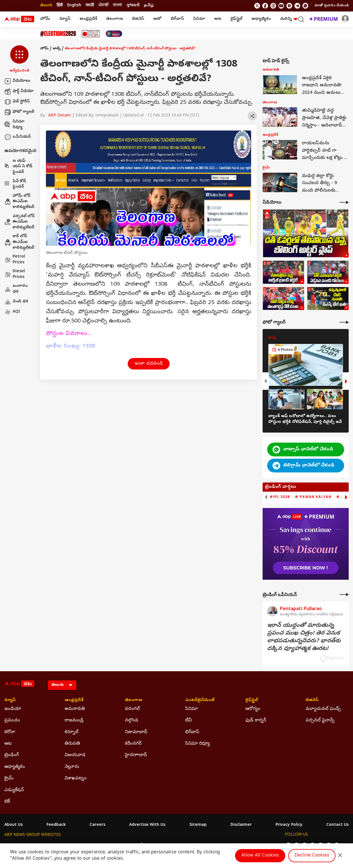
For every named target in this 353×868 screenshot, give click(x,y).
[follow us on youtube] (281, 6)
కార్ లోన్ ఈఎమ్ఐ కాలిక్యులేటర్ (19, 242)
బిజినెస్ (138, 19)
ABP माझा (113, 846)
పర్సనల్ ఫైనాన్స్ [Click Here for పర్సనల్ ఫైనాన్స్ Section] (320, 721)
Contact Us (338, 825)
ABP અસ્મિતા (138, 846)
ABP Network (17, 846)
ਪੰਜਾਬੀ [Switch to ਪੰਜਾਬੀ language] (103, 6)
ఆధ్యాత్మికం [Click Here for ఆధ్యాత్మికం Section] (15, 767)
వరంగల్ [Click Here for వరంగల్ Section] (132, 709)
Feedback (56, 825)
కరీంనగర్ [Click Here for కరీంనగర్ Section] (133, 744)
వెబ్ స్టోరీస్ (17, 102)
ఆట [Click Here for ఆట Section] (8, 744)
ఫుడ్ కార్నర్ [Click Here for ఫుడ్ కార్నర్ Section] (256, 721)
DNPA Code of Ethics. (71, 857)
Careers (97, 825)
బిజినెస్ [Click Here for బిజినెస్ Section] (312, 700)
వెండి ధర (16, 302)
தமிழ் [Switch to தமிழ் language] (149, 6)
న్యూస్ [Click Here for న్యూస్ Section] (10, 700)
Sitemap (198, 825)
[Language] (62, 685)
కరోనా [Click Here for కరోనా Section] (10, 732)
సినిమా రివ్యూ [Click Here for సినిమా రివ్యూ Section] (197, 744)
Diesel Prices (15, 274)
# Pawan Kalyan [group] (313, 497)
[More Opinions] (344, 594)
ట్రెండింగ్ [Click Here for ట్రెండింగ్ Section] (12, 755)
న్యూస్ (65, 19)
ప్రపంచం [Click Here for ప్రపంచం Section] (12, 721)
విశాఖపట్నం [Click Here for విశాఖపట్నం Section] (76, 779)
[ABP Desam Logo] (19, 19)
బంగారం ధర (16, 289)
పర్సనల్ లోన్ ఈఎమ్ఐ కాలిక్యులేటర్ (19, 222)
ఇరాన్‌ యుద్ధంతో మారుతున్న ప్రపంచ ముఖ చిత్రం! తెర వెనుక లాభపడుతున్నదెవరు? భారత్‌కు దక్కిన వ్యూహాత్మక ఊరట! (304, 637)
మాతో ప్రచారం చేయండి (332, 6)
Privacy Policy (289, 825)
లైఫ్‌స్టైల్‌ (236, 19)
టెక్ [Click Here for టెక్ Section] (7, 802)
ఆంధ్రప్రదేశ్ (88, 19)
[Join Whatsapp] (305, 6)
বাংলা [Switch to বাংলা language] (117, 6)
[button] (19, 59)
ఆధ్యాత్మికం (261, 19)
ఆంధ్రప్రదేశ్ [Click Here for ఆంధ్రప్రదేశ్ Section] (74, 700)
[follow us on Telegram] (297, 6)
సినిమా (199, 19)
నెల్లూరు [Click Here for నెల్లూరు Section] (72, 767)
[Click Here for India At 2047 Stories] (114, 34)
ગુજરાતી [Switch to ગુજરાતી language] (133, 6)
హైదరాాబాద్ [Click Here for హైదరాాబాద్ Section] (136, 755)
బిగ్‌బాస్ (177, 19)
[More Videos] (344, 202)
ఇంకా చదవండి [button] (149, 364)
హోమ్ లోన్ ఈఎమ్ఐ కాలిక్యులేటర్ (19, 202)
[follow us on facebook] (265, 6)
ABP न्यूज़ (66, 846)
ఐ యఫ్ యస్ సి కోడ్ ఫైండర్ (18, 167)
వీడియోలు (17, 81)
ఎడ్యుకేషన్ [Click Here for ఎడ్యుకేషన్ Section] (14, 790)
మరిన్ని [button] (289, 19)
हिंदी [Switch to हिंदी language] (60, 6)
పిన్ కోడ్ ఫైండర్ (15, 184)
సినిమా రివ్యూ (14, 125)
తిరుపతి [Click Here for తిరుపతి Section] (72, 744)
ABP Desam (60, 116)
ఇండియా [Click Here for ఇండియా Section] (13, 709)
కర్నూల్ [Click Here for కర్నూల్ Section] (71, 732)
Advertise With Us (147, 825)
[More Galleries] (344, 322)
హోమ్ (45, 19)
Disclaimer (241, 825)
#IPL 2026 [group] (280, 497)
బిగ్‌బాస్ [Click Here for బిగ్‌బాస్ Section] (192, 732)
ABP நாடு (214, 846)
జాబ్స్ (57, 49)
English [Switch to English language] (74, 6)
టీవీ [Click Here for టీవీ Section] (188, 721)
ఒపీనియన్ (18, 137)
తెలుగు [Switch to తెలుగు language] (46, 6)
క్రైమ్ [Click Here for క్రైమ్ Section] (9, 779)
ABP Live (44, 846)
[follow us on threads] (273, 6)
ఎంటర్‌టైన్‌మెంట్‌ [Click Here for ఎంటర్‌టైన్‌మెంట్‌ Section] (200, 700)
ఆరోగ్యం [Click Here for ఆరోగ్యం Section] (253, 709)
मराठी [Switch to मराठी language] (90, 6)
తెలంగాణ (115, 19)
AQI (12, 312)
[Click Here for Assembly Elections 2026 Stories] (58, 34)
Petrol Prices (15, 260)
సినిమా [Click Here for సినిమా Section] (191, 709)
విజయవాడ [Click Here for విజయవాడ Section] (75, 755)
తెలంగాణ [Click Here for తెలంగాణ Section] (134, 700)
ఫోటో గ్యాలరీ (19, 112)
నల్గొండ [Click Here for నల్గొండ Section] (132, 721)
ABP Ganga (166, 846)
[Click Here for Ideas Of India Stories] (91, 34)
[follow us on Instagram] (289, 6)
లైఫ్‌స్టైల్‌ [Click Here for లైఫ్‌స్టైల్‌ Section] (252, 700)
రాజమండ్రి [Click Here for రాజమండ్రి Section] (74, 721)
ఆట (218, 19)
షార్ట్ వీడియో (19, 92)
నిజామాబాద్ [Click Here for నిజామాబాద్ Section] (136, 732)
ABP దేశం (237, 846)
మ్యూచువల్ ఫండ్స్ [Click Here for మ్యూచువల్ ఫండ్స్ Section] (323, 709)
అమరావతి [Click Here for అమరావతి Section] (75, 709)
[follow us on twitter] (257, 6)
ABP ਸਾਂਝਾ (191, 846)
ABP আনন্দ (89, 846)
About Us (13, 825)
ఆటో (157, 19)
